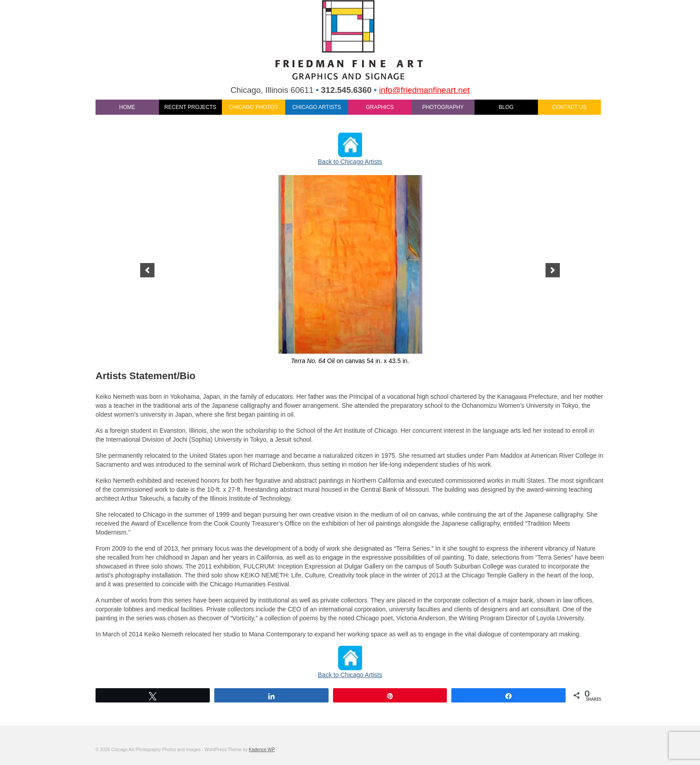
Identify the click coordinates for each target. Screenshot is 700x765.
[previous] (147, 270)
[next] (553, 270)
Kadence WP (262, 750)
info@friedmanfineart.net (424, 90)
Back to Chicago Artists (350, 162)
